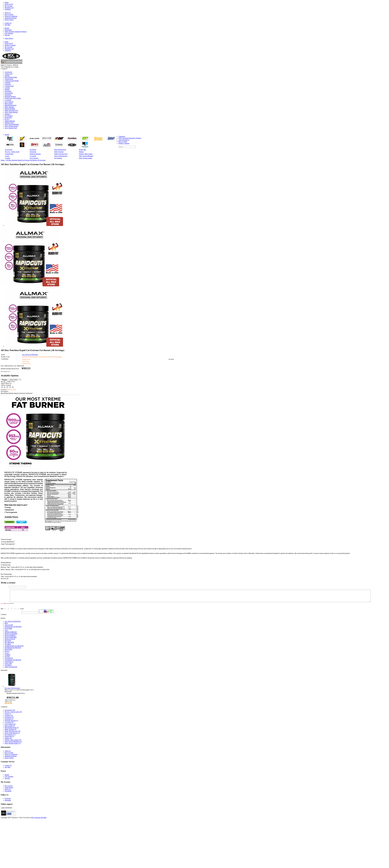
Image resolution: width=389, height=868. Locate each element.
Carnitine (8, 82)
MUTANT (8, 643)
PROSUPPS (8, 652)
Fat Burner (8, 91)
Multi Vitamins (9, 107)
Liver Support (9, 102)
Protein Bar (8, 117)
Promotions (8, 30)
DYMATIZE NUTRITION (13, 629)
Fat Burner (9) (9, 719)
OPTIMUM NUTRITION (13, 650)
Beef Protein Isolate (11, 77)
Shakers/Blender (10, 121)
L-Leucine (8, 100)
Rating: (3, 609)
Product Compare (10, 45)
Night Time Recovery (11, 110)
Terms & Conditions (11, 16)
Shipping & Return (11, 18)
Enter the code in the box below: (11, 615)
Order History (9, 38)
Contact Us (8, 23)
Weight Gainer (9, 123)
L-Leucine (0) (9, 725)
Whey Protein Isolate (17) (13, 746)
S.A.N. (7, 655)
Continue (4, 617)
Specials (7, 35)
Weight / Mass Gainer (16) (13, 742)
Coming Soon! (9, 86)
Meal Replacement (11, 105)
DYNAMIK (8, 631)
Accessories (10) (10, 712)
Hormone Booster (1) (11, 723)
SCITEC (7, 659)
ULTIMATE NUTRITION (13, 662)
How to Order (9, 14)
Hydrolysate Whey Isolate (13, 98)
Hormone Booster (10, 96)
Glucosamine (9, 93)
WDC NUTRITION (11, 669)
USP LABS (8, 666)
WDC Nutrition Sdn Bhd (39, 820)
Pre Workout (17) (10, 737)
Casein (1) (8, 716)
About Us (8, 13)
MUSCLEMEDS (10, 638)
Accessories (8, 72)
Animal (7, 75)
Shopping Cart (9, 8)
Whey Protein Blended (12, 124)
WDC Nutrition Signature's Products (130, 138)
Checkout (8, 9)
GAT (6, 633)
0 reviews (4, 390)
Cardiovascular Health (12, 81)
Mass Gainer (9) (10, 728)
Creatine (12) (9, 718)
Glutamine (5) (9, 721)
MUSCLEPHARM (11, 640)
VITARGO (8, 668)
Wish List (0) (9, 4)
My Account (9, 6)
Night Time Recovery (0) (12, 733)
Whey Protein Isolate (11, 126)
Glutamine (8, 95)
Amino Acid (9, 74)
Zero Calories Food (11, 128)
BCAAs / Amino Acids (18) (13, 714)
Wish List (8, 792)
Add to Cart (11, 382)
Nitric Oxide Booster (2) (12, 735)
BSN (6, 626)
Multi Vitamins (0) (11, 732)
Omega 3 (7, 114)
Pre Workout (9, 116)
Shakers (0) (8, 740)
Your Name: (5, 587)
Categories (122, 136)
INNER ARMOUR (11, 634)
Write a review (12, 390)
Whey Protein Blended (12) (13, 744)
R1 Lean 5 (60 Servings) (12, 690)
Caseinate (8, 84)
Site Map (7, 25)
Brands (7, 28)
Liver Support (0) (10, 726)
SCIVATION (9, 661)
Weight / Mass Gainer (86, 154)
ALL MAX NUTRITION (30, 355)
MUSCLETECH (10, 641)
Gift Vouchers (9, 33)
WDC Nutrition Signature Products (16, 32)
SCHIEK (7, 657)
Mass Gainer (9, 103)
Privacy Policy (9, 20)
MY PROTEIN (9, 645)
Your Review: (5, 604)
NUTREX (8, 647)
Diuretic (7, 89)
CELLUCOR (9, 627)
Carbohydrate (9, 79)
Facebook (8, 801)
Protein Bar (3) (9, 739)
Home (7, 2)
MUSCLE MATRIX (11, 636)
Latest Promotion (124, 140)
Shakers (81, 152)
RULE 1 (7, 654)
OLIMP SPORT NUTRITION (14, 648)
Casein (7, 156)
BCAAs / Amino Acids (12, 152)
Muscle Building (10, 109)
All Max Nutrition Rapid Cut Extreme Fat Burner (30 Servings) (26, 160)
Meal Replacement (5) (12, 730)
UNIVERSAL (9, 664)
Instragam (8, 803)
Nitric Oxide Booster (11, 112)
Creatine (7, 88)
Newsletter (8, 793)
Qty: (4, 382)
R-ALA (7, 119)
